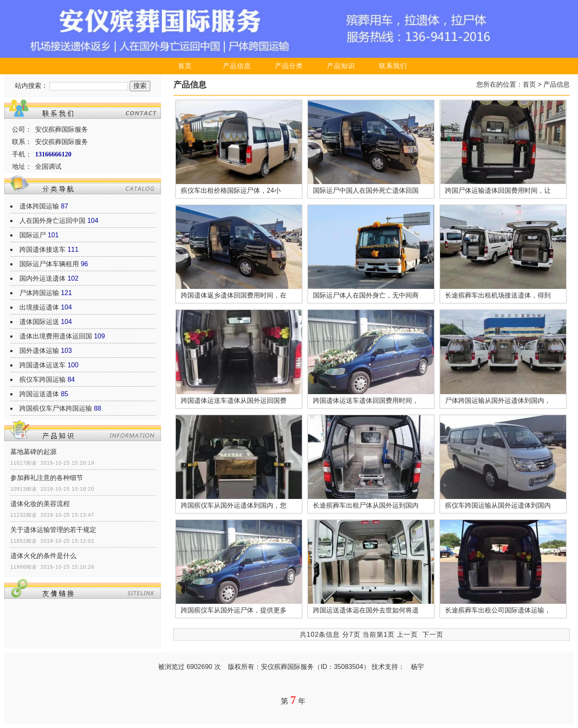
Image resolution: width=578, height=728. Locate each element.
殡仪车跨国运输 (43, 379)
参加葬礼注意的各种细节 (47, 478)
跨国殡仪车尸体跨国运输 (56, 408)
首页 (185, 66)
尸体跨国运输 (39, 293)
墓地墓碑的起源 (33, 452)
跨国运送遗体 (39, 394)
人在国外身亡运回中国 (52, 221)
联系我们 (393, 66)
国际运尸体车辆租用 (49, 264)
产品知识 (341, 66)
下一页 (433, 635)
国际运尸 (33, 235)
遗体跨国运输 (39, 206)
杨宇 (417, 667)
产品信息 (237, 66)
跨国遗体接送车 (43, 249)
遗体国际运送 (39, 322)
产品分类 (289, 66)
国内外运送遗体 (43, 278)
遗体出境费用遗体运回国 (56, 336)
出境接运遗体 (39, 307)
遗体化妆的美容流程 (40, 504)
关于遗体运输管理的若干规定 (53, 530)
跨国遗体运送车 (43, 365)
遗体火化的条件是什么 (43, 556)
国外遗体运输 (39, 351)
